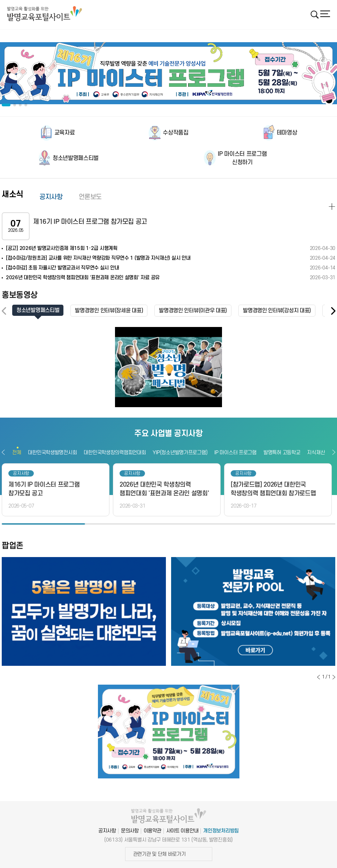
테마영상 (287, 133)
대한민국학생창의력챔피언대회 (115, 453)
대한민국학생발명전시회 (52, 453)
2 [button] (127, 524)
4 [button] (294, 524)
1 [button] (43, 524)
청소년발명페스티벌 (76, 158)
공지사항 (51, 197)
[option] (168, 73)
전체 (17, 453)
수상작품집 (175, 133)
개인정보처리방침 (221, 831)
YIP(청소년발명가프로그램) (180, 453)
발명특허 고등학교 (282, 453)
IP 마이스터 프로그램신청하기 (242, 158)
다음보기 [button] (334, 452)
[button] (333, 311)
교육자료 (65, 133)
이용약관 (152, 831)
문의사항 (130, 831)
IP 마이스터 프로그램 (235, 453)
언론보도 (90, 197)
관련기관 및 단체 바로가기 (159, 854)
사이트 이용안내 (182, 831)
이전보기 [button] (3, 452)
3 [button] (210, 524)
